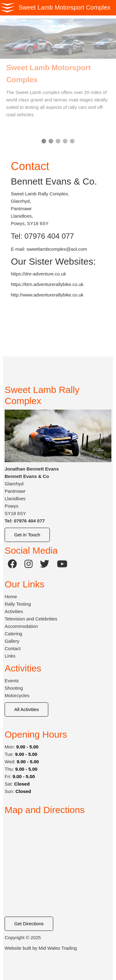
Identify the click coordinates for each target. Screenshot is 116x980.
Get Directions (29, 924)
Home (11, 597)
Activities (14, 611)
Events (12, 681)
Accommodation (21, 626)
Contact (13, 648)
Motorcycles (17, 695)
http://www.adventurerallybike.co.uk (47, 295)
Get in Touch (27, 535)
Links (10, 656)
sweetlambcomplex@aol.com (57, 249)
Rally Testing (18, 604)
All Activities (26, 709)
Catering (13, 634)
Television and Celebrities (31, 619)
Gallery (12, 641)
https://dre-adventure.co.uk (38, 274)
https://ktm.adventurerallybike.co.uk (47, 284)
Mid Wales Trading (58, 948)
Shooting (14, 688)
